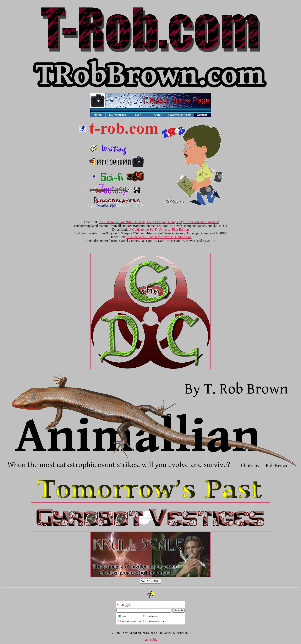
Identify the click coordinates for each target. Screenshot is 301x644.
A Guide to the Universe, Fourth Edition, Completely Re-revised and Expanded (159, 222)
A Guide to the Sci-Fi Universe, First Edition (159, 230)
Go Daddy (150, 640)
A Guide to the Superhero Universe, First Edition (159, 237)
